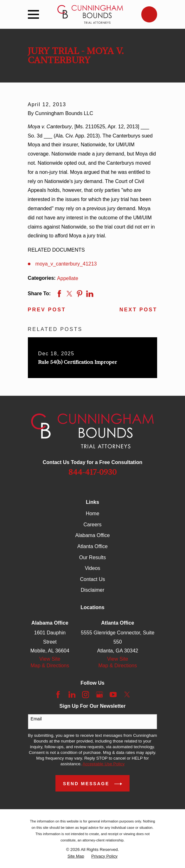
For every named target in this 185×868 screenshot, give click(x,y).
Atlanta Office (92, 546)
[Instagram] (86, 694)
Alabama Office (92, 535)
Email (36, 719)
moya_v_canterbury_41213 (66, 264)
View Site (50, 659)
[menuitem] (76, 856)
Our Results (92, 557)
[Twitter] (127, 694)
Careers (93, 525)
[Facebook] (58, 694)
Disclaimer (93, 590)
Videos (93, 568)
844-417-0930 (92, 472)
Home (93, 513)
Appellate (68, 278)
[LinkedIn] (72, 694)
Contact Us (92, 579)
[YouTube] (113, 694)
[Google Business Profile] (99, 694)
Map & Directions (50, 666)
